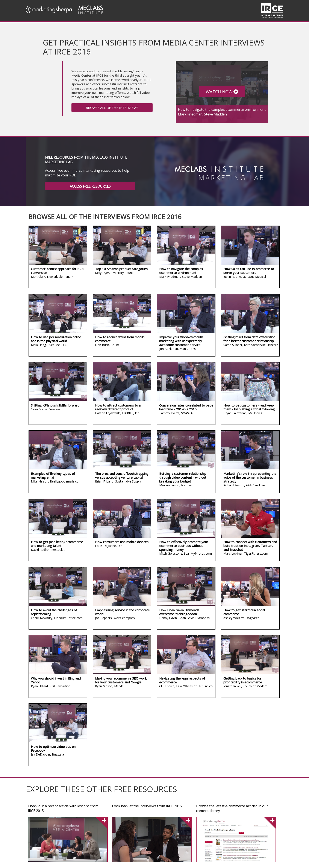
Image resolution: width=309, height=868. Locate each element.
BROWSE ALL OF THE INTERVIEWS (112, 108)
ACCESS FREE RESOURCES (90, 186)
